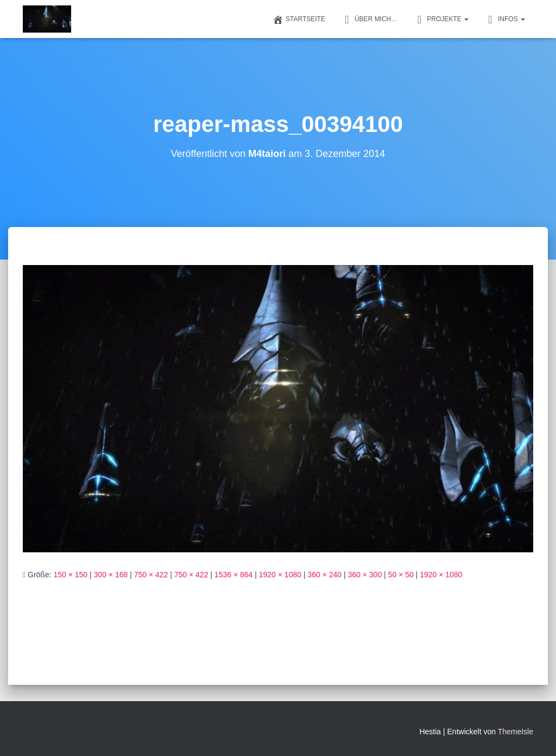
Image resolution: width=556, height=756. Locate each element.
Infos (505, 20)
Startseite (299, 20)
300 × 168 (111, 575)
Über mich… (369, 20)
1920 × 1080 (280, 575)
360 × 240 (324, 575)
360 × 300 (365, 575)
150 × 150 (70, 575)
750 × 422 (151, 575)
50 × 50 (401, 575)
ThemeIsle (516, 732)
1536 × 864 (233, 575)
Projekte (441, 20)
